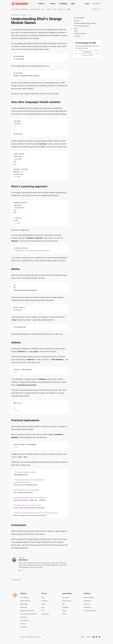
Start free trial (96, 4)
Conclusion (77, 36)
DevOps (61, 9)
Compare (23, 624)
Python (55, 9)
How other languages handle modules (85, 23)
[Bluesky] (94, 637)
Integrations (24, 617)
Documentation (67, 601)
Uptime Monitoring (25, 601)
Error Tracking (24, 598)
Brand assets (87, 607)
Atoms (76, 28)
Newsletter (65, 607)
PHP (43, 611)
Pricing (53, 4)
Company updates (35, 9)
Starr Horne (24, 15)
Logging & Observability (27, 611)
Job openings (87, 601)
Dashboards (24, 607)
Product (42, 4)
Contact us (87, 604)
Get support (66, 598)
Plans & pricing (25, 620)
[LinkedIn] (99, 637)
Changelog (63, 4)
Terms (82, 637)
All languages (45, 614)
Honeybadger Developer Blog (20, 9)
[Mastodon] (19, 570)
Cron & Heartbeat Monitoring (28, 614)
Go (66, 9)
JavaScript (49, 9)
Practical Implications (80, 33)
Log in (87, 4)
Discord (65, 611)
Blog (73, 4)
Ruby (43, 9)
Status (64, 614)
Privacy (88, 637)
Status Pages (24, 604)
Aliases (76, 31)
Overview (77, 21)
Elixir (69, 9)
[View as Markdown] (31, 15)
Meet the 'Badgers (89, 598)
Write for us (96, 9)
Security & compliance (90, 611)
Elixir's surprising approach (82, 26)
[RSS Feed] (101, 9)
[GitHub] (22, 570)
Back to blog (16, 580)
